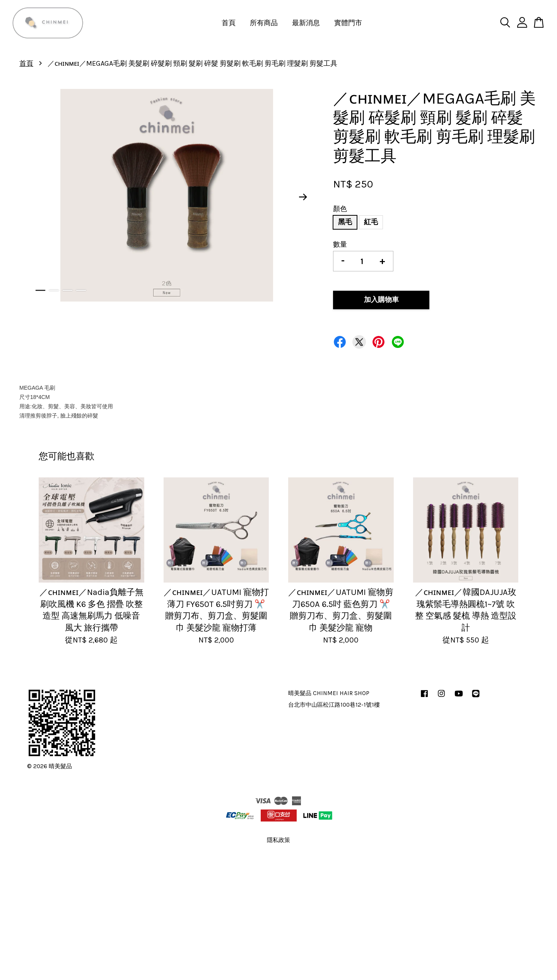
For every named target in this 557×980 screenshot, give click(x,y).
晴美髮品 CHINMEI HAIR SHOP (329, 693)
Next (303, 197)
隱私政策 (278, 840)
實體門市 (348, 23)
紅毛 (371, 222)
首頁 (229, 23)
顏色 (340, 209)
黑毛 (345, 222)
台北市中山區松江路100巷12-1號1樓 (334, 705)
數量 (340, 244)
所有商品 (264, 23)
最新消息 (306, 23)
